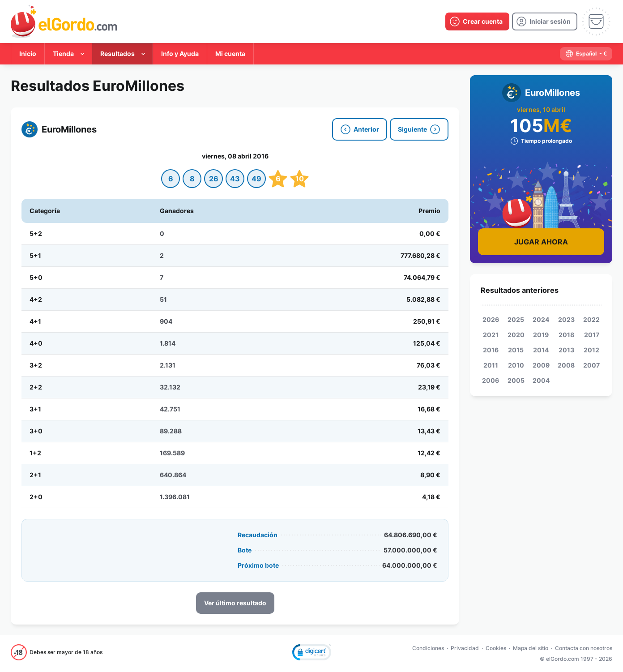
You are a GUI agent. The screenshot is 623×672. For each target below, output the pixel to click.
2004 (541, 380)
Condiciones (428, 648)
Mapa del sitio (531, 648)
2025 (516, 319)
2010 (516, 365)
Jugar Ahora (541, 242)
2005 (516, 380)
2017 (592, 335)
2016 (491, 350)
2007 (591, 365)
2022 (591, 319)
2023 (566, 319)
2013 (566, 350)
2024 (541, 319)
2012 (591, 350)
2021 (491, 335)
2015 (516, 350)
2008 (566, 365)
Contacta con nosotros (584, 648)
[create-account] (477, 21)
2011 (491, 365)
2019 (541, 335)
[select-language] (586, 54)
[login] (545, 21)
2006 (491, 380)
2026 (491, 319)
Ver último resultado (235, 603)
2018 (566, 335)
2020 (516, 335)
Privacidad (465, 648)
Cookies (496, 648)
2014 (541, 350)
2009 (541, 365)
